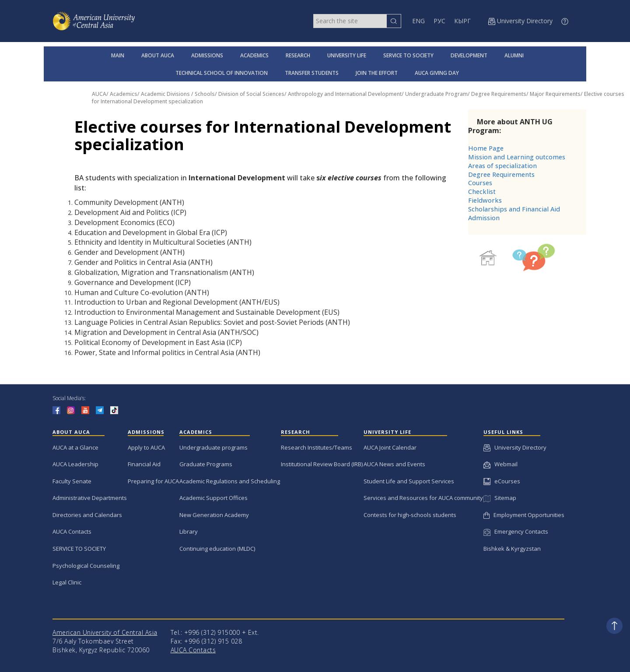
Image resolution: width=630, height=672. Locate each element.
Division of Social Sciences (251, 94)
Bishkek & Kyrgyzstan (512, 549)
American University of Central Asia (105, 632)
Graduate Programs (206, 464)
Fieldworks (485, 200)
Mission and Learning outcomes (517, 157)
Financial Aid (144, 464)
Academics (124, 94)
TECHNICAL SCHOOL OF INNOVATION (222, 73)
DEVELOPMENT (469, 55)
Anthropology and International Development (345, 94)
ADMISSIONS (207, 55)
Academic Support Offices (213, 498)
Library (189, 531)
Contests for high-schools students (410, 515)
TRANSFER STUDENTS (312, 73)
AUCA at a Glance (75, 447)
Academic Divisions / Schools (178, 94)
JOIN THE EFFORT (377, 73)
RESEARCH (298, 55)
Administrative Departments (90, 498)
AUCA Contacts (72, 531)
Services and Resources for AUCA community (423, 498)
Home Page (486, 148)
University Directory (515, 447)
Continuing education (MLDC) (217, 549)
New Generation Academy (214, 515)
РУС (439, 21)
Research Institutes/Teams (317, 447)
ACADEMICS (254, 55)
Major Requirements (555, 94)
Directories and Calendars (87, 515)
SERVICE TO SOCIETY (408, 55)
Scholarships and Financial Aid (514, 209)
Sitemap (500, 498)
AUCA (99, 94)
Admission (484, 218)
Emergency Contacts (516, 531)
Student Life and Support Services (409, 481)
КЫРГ (462, 21)
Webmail (500, 464)
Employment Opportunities (524, 515)
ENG (418, 21)
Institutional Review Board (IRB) (322, 464)
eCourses (502, 481)
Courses (480, 183)
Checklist (482, 192)
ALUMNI (514, 55)
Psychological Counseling (86, 566)
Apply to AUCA (146, 447)
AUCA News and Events (394, 464)
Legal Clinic (67, 582)
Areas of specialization (502, 166)
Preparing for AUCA (153, 481)
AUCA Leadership (75, 464)
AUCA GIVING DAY (437, 73)
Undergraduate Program (436, 94)
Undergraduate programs (213, 447)
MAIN (118, 55)
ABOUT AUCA (158, 55)
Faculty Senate (72, 481)
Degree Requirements (499, 94)
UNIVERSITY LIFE (347, 55)
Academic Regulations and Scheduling (230, 481)
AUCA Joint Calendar (390, 447)
